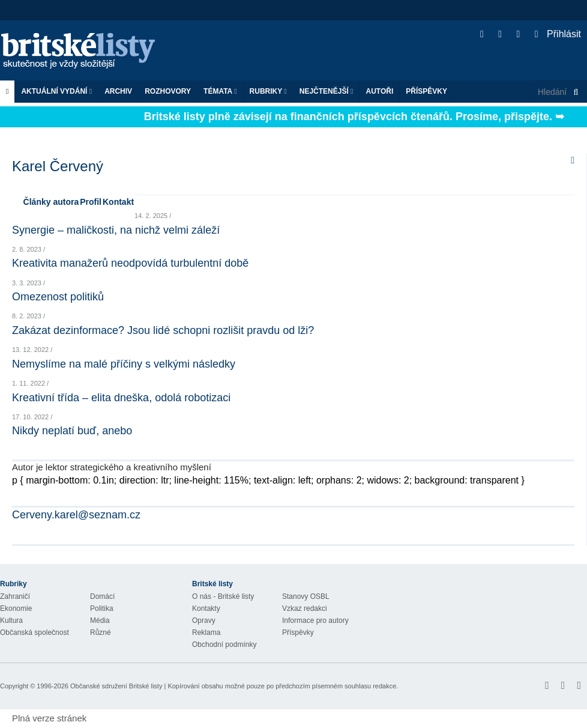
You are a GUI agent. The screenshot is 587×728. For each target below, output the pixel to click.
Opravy (204, 620)
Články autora (51, 202)
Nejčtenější (327, 91)
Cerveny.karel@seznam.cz (76, 515)
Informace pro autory (315, 620)
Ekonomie (16, 608)
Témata (220, 91)
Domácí (102, 596)
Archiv (118, 91)
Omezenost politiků (58, 297)
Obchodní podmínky (224, 645)
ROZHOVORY (168, 91)
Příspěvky (426, 91)
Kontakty (206, 608)
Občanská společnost (35, 632)
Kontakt (118, 202)
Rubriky (268, 91)
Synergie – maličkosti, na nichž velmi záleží (116, 230)
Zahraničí (15, 596)
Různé (101, 632)
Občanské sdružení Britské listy (116, 686)
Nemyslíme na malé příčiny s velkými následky (124, 364)
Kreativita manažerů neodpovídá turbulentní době (130, 263)
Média (100, 620)
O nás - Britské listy (223, 596)
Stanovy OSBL (306, 596)
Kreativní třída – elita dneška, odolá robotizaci (121, 398)
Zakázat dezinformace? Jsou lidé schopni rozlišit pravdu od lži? (163, 330)
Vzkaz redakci (305, 608)
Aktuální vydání (56, 91)
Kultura (11, 620)
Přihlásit (558, 34)
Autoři (379, 91)
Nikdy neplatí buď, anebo (72, 431)
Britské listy (84, 51)
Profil (91, 202)
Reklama (206, 632)
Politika (102, 608)
